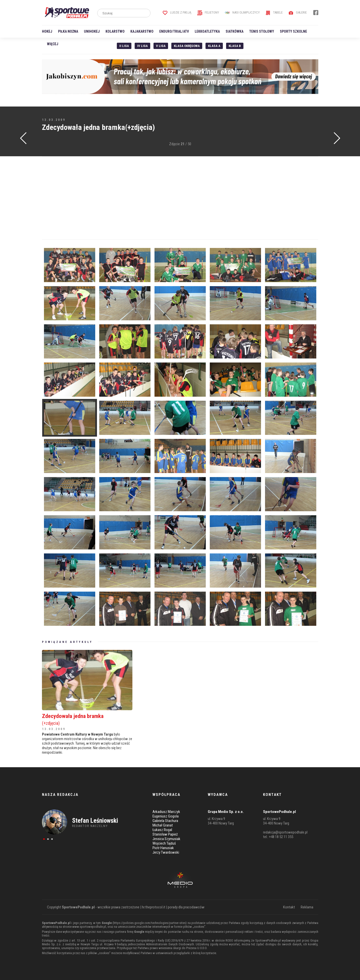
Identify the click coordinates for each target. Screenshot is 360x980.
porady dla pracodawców (186, 907)
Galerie (298, 12)
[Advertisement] (180, 198)
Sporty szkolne (293, 31)
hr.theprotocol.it (154, 907)
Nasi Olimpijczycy (242, 12)
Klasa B (235, 46)
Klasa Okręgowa (187, 46)
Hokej (47, 31)
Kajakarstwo (142, 31)
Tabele (274, 12)
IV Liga (142, 46)
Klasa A (214, 46)
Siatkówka (235, 31)
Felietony (208, 12)
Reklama (307, 907)
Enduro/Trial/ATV (174, 31)
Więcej (53, 44)
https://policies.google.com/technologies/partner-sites (150, 923)
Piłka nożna (68, 31)
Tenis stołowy (262, 31)
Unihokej (92, 31)
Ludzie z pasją (177, 12)
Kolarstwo (115, 31)
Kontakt (289, 907)
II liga (124, 46)
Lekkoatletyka (207, 31)
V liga (161, 46)
